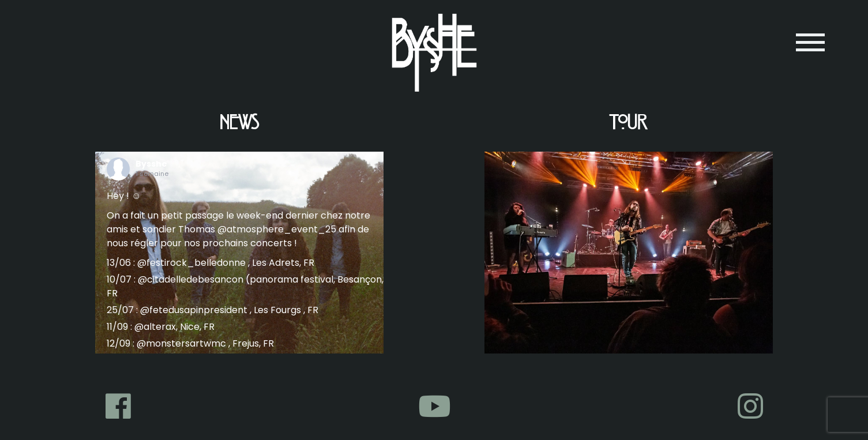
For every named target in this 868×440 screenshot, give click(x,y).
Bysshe (151, 164)
